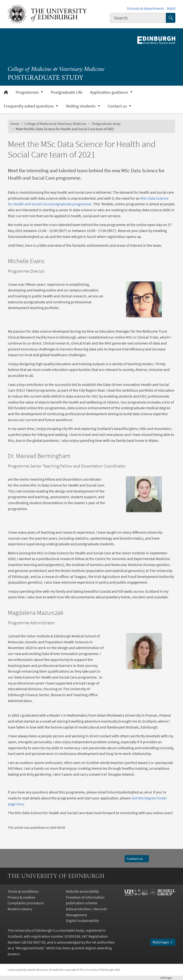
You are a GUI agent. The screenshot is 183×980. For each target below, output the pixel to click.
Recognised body (30, 948)
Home (15, 124)
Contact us (137, 859)
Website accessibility (82, 891)
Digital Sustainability (82, 921)
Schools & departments (145, 8)
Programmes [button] (28, 92)
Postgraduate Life (67, 92)
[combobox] (138, 18)
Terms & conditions (23, 891)
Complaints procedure (26, 903)
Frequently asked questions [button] (29, 106)
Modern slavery (20, 909)
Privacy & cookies (21, 897)
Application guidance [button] (109, 92)
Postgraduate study (106, 124)
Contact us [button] (118, 106)
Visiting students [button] (81, 106)
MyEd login (163, 942)
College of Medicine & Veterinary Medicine (56, 69)
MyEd (171, 8)
